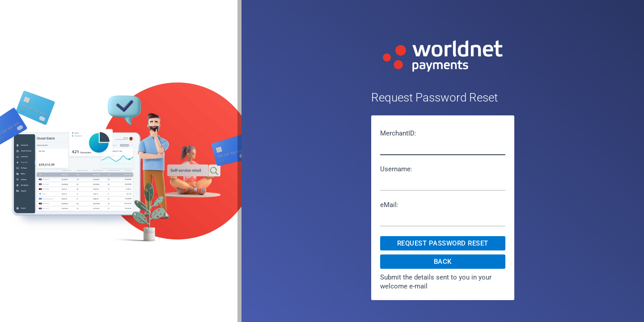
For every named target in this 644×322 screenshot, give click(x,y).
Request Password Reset (443, 243)
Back (443, 262)
